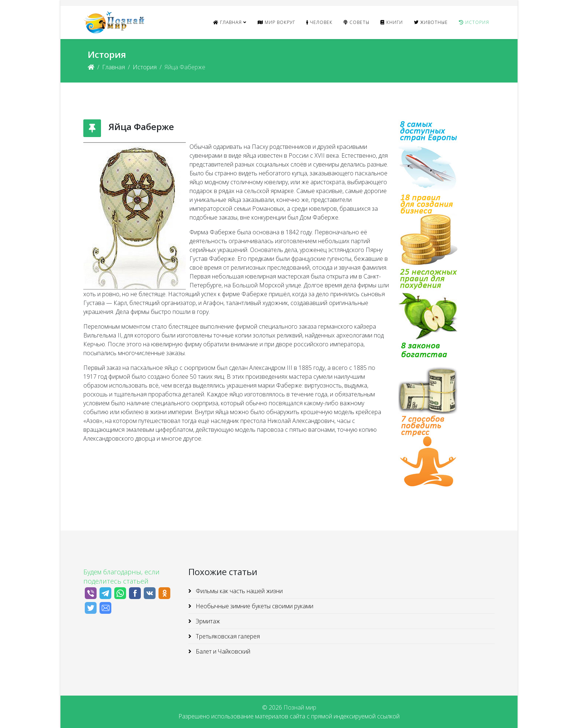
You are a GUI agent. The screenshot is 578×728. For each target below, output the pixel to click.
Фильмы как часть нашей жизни (238, 591)
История (474, 22)
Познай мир (300, 707)
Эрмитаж (207, 621)
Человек (319, 22)
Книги (392, 22)
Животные (431, 22)
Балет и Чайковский (222, 651)
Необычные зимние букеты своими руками (254, 606)
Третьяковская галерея (227, 636)
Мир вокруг (276, 22)
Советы (356, 22)
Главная (227, 22)
